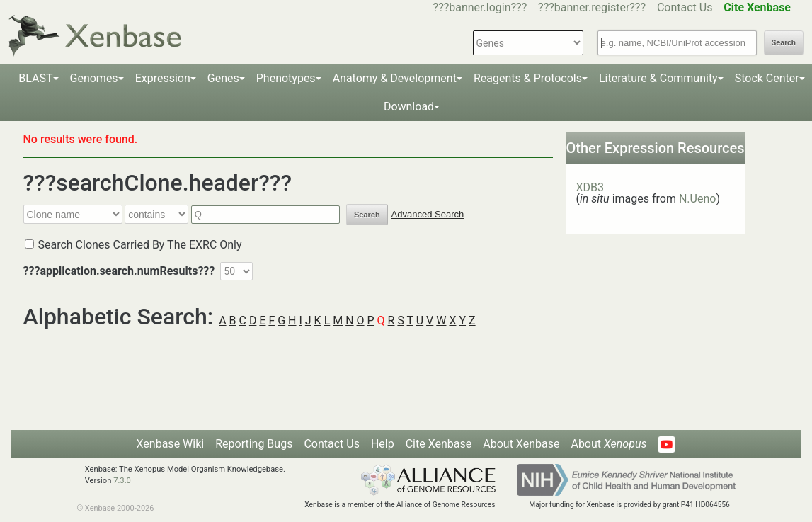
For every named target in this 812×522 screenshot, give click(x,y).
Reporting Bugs (254, 444)
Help (383, 444)
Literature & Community (658, 78)
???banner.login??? (480, 7)
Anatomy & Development (395, 78)
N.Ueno (697, 199)
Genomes (94, 78)
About (608, 444)
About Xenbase (521, 444)
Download (409, 107)
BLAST (35, 78)
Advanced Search (428, 214)
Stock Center (767, 78)
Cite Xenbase (439, 444)
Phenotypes (286, 78)
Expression (163, 78)
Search (784, 43)
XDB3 (590, 187)
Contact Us (685, 7)
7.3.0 (122, 481)
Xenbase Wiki (171, 444)
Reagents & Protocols (528, 78)
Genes (223, 78)
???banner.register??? (592, 7)
